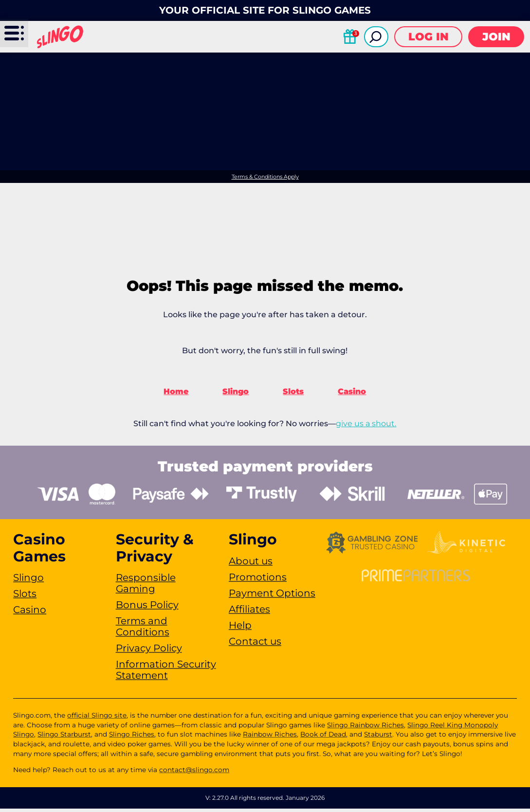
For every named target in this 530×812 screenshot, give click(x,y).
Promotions (258, 580)
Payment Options (272, 596)
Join (496, 37)
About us (251, 564)
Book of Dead (323, 738)
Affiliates (249, 612)
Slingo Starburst (64, 738)
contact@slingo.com (194, 773)
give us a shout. (366, 426)
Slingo (236, 395)
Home (176, 395)
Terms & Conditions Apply (265, 177)
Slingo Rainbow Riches (366, 728)
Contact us (255, 644)
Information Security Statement (166, 673)
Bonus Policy (147, 608)
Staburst (378, 738)
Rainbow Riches (270, 738)
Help (240, 628)
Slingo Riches (132, 738)
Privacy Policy (149, 651)
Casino (352, 395)
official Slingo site (97, 719)
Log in (429, 37)
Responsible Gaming (146, 586)
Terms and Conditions (143, 630)
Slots (293, 395)
